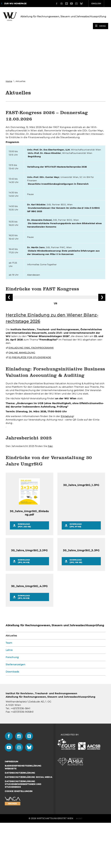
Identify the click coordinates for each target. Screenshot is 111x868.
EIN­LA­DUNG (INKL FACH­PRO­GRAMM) (31, 391)
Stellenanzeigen (16, 708)
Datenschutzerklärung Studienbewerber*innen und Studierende (23, 827)
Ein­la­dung (67, 459)
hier (50, 489)
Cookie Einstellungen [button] (19, 834)
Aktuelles (11, 679)
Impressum (12, 805)
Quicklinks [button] (100, 4)
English (80, 4)
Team (9, 686)
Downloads (12, 715)
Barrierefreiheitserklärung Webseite (23, 810)
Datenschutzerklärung (20, 816)
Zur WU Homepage (15, 4)
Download (32, 569)
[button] (101, 24)
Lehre (9, 693)
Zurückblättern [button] (9, 318)
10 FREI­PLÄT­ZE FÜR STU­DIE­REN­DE (30, 401)
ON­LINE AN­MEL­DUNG (22, 396)
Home (9, 80)
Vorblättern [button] (102, 318)
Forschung (12, 700)
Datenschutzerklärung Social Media (29, 820)
